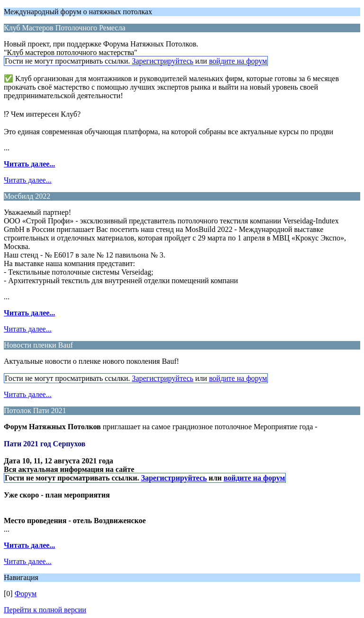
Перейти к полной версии (45, 610)
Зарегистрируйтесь (162, 61)
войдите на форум (238, 61)
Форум (26, 594)
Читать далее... (29, 164)
